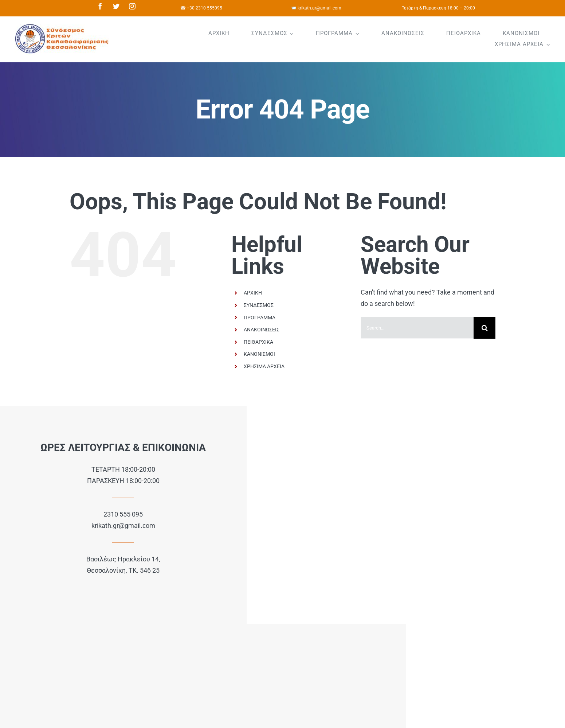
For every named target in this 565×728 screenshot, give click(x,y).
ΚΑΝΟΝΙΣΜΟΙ (259, 354)
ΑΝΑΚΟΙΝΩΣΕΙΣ (262, 330)
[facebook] (100, 6)
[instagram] (132, 6)
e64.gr (151, 634)
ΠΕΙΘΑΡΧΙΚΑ (258, 342)
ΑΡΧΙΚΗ (253, 293)
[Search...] (417, 328)
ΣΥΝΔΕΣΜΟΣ (259, 305)
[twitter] (116, 6)
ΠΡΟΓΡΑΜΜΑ (260, 318)
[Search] (484, 328)
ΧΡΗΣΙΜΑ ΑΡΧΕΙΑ (264, 366)
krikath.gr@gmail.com (94, 527)
